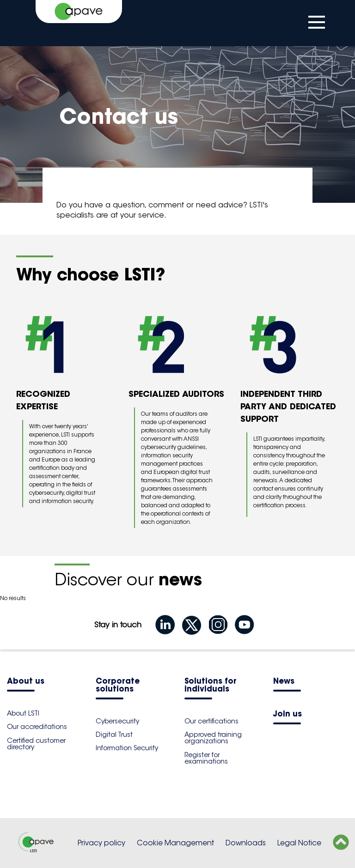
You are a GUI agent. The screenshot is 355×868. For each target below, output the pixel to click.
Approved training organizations (213, 738)
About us (26, 682)
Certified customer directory (36, 744)
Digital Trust (114, 734)
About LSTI (23, 713)
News (284, 682)
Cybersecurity (117, 721)
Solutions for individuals (211, 686)
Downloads (246, 843)
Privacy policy (101, 843)
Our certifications (211, 721)
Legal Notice (299, 843)
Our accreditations (37, 727)
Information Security (127, 748)
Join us (288, 714)
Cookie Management (175, 843)
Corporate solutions (118, 686)
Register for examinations (206, 758)
